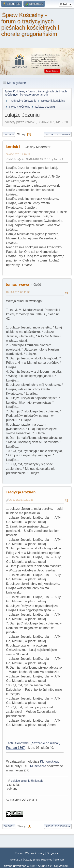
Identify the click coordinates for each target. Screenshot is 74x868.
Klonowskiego (50, 761)
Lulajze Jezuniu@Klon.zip (25, 781)
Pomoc (19, 853)
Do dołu (9, 134)
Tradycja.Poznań (21, 492)
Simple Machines (42, 860)
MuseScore (38, 766)
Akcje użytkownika (58, 134)
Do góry (9, 826)
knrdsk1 (13, 147)
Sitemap (59, 860)
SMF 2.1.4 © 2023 (21, 860)
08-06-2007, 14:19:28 (18, 154)
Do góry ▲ (53, 853)
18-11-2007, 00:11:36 (18, 292)
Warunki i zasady (35, 853)
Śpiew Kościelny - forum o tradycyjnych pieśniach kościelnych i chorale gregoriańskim (30, 24)
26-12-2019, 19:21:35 (21, 500)
